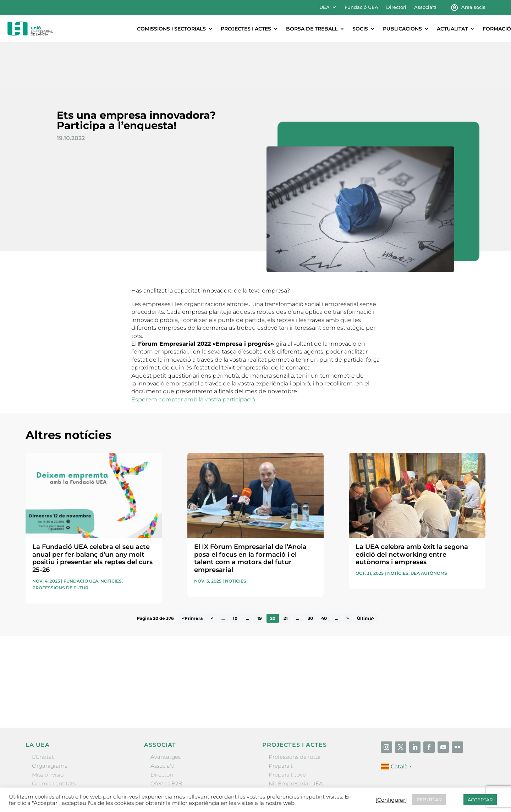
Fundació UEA (361, 7)
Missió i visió (48, 728)
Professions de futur (60, 541)
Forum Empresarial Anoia (303, 746)
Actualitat (452, 29)
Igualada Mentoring (295, 755)
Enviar (469, 652)
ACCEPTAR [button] (480, 800)
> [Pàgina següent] (348, 571)
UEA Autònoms (429, 526)
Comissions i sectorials (171, 29)
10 (235, 571)
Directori (396, 7)
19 (260, 571)
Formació (497, 29)
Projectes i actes (246, 29)
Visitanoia (281, 764)
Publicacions (402, 29)
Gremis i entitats (54, 737)
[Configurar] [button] (391, 800)
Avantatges (166, 710)
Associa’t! (425, 7)
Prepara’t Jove (287, 728)
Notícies (111, 534)
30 (310, 571)
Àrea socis (473, 7)
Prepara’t (281, 719)
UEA (325, 7)
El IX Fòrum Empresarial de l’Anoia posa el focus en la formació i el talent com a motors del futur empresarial (250, 511)
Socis (360, 29)
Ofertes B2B (166, 737)
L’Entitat (43, 710)
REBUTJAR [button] (429, 800)
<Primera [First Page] (192, 571)
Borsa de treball (312, 29)
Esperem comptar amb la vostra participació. (194, 353)
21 (286, 571)
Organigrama (50, 719)
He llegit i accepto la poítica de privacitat (357, 639)
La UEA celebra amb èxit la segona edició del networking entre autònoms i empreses (412, 508)
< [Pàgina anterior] (212, 571)
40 (324, 571)
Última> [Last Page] (366, 571)
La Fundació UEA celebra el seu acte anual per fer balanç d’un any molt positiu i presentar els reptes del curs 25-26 (92, 511)
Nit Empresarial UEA (296, 737)
